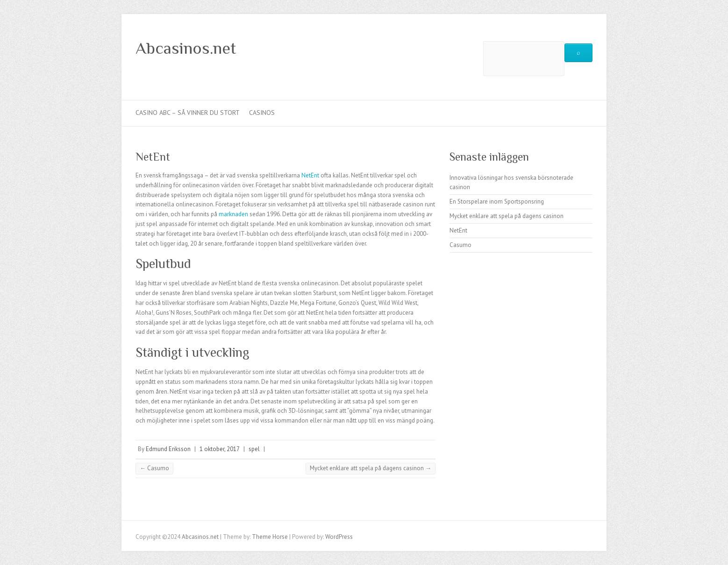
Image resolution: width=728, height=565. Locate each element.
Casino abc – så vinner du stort (188, 113)
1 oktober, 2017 (220, 449)
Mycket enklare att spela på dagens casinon (371, 468)
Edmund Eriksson (168, 449)
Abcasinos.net (186, 48)
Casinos (262, 113)
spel (254, 449)
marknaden (233, 214)
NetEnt (310, 175)
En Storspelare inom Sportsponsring (497, 201)
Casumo (154, 468)
